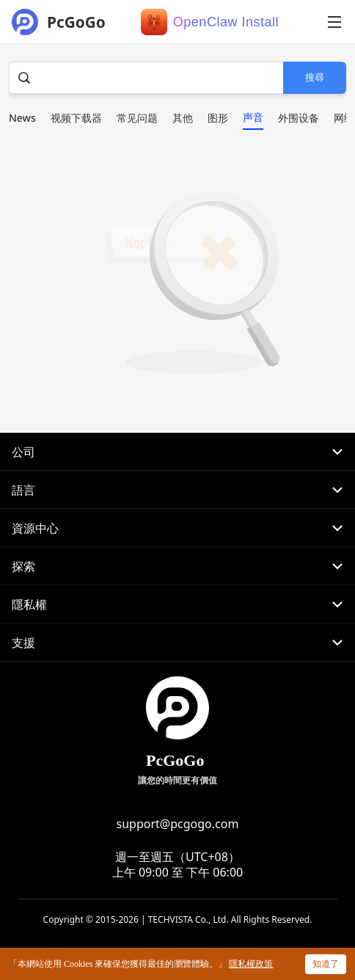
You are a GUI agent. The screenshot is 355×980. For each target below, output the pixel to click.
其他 (183, 118)
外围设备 (299, 118)
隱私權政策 (251, 964)
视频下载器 (76, 118)
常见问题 (137, 118)
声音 (253, 117)
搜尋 (315, 77)
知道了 (326, 963)
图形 (218, 118)
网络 (344, 118)
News (22, 118)
